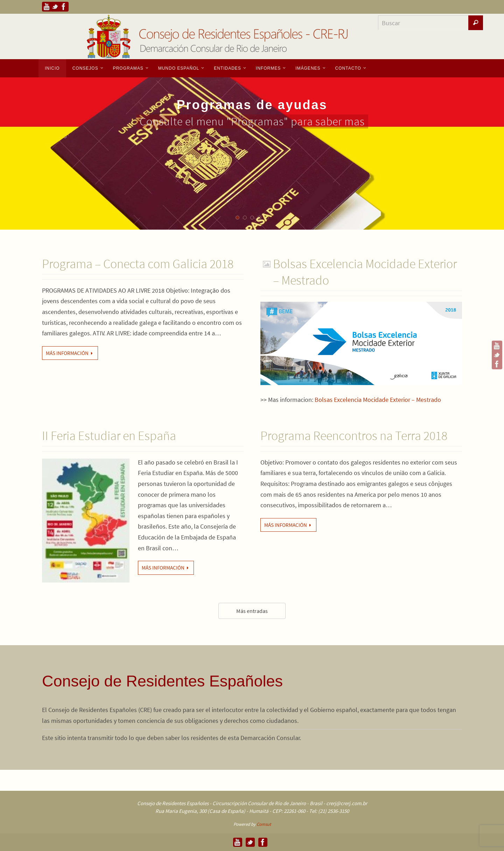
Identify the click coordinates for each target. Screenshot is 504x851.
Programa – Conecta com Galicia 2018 (138, 264)
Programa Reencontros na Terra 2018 (354, 436)
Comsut (264, 824)
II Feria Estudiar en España (109, 436)
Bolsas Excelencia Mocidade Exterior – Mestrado (378, 400)
